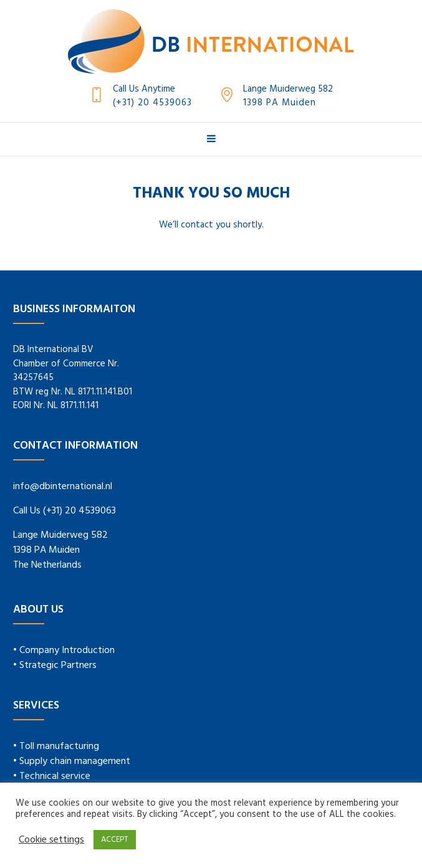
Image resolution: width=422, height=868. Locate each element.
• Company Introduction (64, 651)
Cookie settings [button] (51, 840)
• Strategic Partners (55, 665)
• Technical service (52, 776)
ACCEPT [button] (115, 840)
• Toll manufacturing (56, 746)
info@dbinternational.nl (63, 487)
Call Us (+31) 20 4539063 (65, 511)
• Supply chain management (72, 761)
